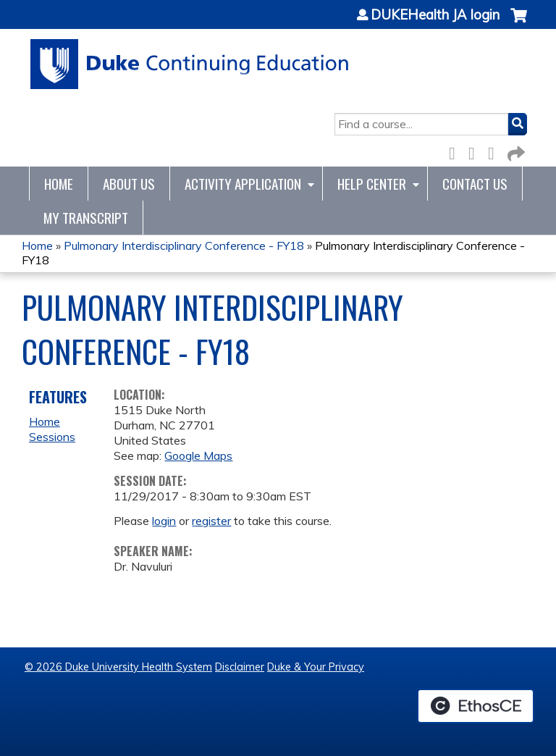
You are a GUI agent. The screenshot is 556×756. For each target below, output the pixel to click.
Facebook (456, 151)
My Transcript (86, 218)
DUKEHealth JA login (435, 15)
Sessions (52, 437)
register (211, 521)
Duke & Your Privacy (316, 667)
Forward (515, 151)
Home (59, 184)
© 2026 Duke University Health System (118, 667)
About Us (129, 184)
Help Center (372, 184)
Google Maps (198, 455)
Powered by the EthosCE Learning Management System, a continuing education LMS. (476, 706)
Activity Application (243, 184)
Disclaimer (240, 667)
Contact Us (475, 184)
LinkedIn (495, 151)
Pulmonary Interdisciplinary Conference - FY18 (184, 245)
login (164, 521)
